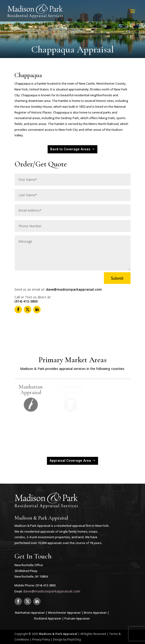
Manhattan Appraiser (30, 613)
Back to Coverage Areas (70, 149)
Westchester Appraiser (64, 613)
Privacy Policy (41, 639)
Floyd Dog (74, 639)
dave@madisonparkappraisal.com (74, 289)
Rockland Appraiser (48, 618)
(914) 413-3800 (26, 301)
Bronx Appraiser (95, 613)
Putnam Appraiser (77, 618)
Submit (117, 278)
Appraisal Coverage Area (70, 461)
